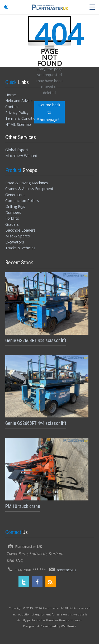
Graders (12, 224)
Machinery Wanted (21, 156)
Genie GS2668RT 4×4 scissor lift (36, 340)
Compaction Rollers (22, 201)
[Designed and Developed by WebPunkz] (50, 626)
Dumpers (13, 212)
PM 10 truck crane (23, 506)
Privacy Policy (17, 112)
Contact (12, 107)
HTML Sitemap (18, 124)
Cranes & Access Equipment (29, 189)
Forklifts (12, 218)
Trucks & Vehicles (20, 248)
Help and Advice (19, 101)
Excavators (15, 242)
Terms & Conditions (22, 118)
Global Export (17, 150)
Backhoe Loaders (20, 230)
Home (11, 95)
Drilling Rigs (15, 206)
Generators (15, 195)
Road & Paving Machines (27, 183)
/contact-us (67, 570)
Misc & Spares (18, 236)
